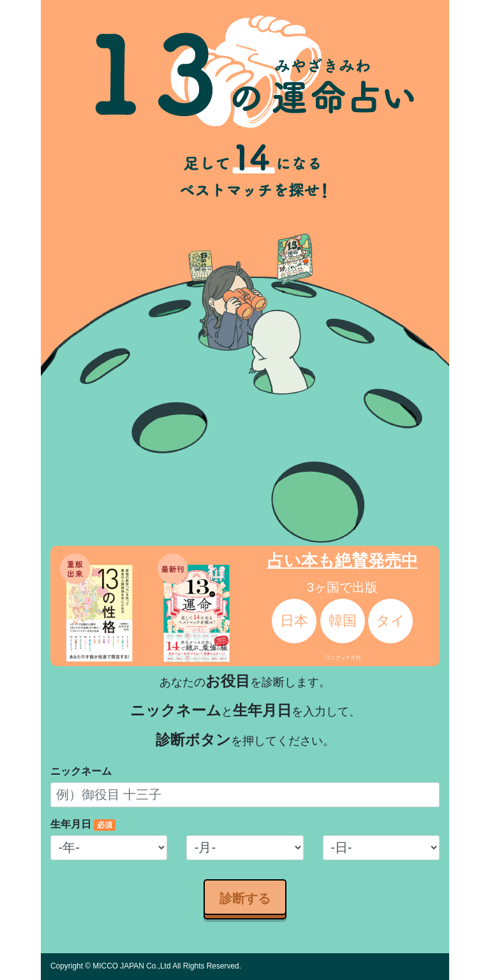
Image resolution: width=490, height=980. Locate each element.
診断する (245, 897)
